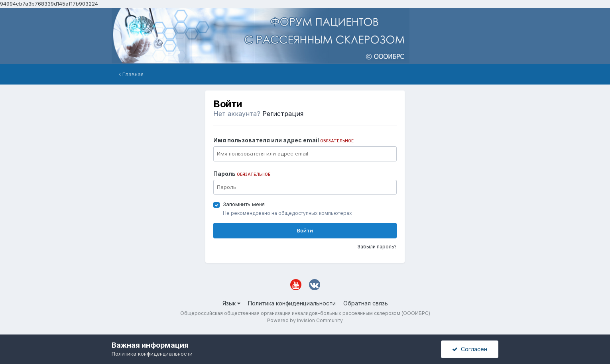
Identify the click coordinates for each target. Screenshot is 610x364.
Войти (305, 230)
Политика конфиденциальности (292, 303)
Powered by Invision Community (305, 320)
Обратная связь (366, 303)
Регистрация (283, 114)
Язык (231, 303)
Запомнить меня (244, 204)
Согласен (470, 349)
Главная (131, 74)
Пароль (242, 174)
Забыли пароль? (377, 247)
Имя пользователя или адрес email (283, 140)
